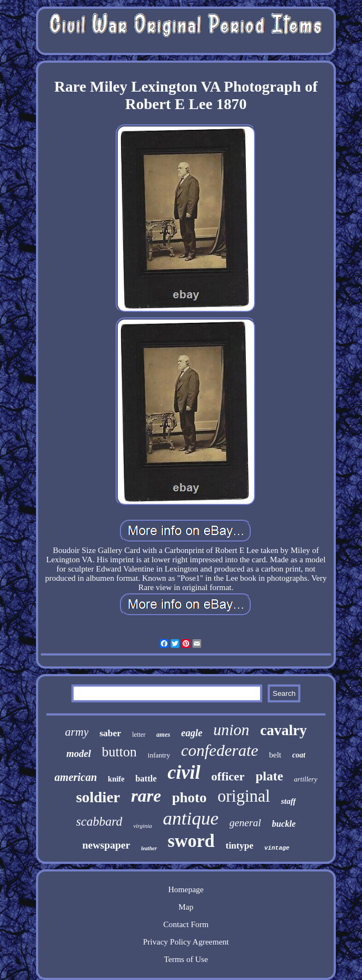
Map (186, 907)
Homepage (186, 889)
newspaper (106, 845)
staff (288, 801)
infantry (159, 755)
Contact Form (186, 924)
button (119, 752)
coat (299, 755)
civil (184, 772)
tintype (240, 846)
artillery (306, 779)
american (76, 777)
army (77, 732)
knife (116, 779)
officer (228, 776)
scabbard (99, 822)
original (244, 796)
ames (163, 735)
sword (191, 841)
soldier (98, 797)
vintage (277, 848)
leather (149, 848)
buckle (284, 824)
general (245, 823)
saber (110, 733)
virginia (142, 826)
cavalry (283, 730)
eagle (192, 733)
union (231, 730)
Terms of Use (186, 959)
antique (191, 818)
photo (189, 798)
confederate (220, 750)
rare (146, 796)
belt (276, 755)
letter (139, 735)
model (79, 754)
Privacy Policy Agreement (186, 942)
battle (146, 778)
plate (270, 776)
